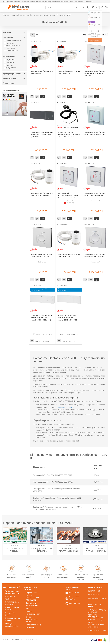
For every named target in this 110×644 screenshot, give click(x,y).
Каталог (42, 8)
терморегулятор (11, 51)
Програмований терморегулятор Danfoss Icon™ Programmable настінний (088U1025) (69, 196)
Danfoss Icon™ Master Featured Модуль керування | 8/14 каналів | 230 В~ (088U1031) (42, 318)
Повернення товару (52, 2)
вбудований (10, 60)
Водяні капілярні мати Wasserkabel (15, 550)
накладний (9, 62)
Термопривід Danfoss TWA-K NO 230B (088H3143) (69, 255)
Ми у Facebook (74, 593)
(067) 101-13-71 (88, 7)
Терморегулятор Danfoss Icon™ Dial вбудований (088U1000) (95, 255)
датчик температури (13, 40)
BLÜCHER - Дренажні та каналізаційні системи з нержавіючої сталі (95, 550)
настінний (9, 65)
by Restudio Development (29, 639)
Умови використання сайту (32, 619)
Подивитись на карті (98, 630)
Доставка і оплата (28, 2)
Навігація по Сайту (34, 625)
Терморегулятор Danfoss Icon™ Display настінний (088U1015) (95, 194)
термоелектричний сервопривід (12, 47)
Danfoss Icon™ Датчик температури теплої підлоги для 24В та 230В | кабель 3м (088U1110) (69, 135)
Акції (28, 608)
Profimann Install (67, 2)
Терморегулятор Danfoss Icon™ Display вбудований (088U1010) (95, 133)
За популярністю (100, 35)
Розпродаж (79, 2)
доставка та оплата (66, 407)
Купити (43, 97)
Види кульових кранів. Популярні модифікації (68, 550)
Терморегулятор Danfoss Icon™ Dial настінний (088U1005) (42, 255)
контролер (9, 43)
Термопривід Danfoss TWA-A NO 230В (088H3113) (69, 72)
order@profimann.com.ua (97, 598)
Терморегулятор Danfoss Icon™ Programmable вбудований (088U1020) (95, 73)
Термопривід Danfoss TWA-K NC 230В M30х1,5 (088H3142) (42, 194)
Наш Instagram (74, 603)
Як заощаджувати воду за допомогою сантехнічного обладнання (42, 550)
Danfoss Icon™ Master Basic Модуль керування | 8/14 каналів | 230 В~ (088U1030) (68, 318)
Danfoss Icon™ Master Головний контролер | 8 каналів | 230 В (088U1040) (42, 135)
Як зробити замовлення (11, 2)
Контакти (89, 2)
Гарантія (40, 2)
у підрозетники (11, 68)
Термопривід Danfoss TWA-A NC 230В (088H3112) (42, 72)
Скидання (8, 83)
